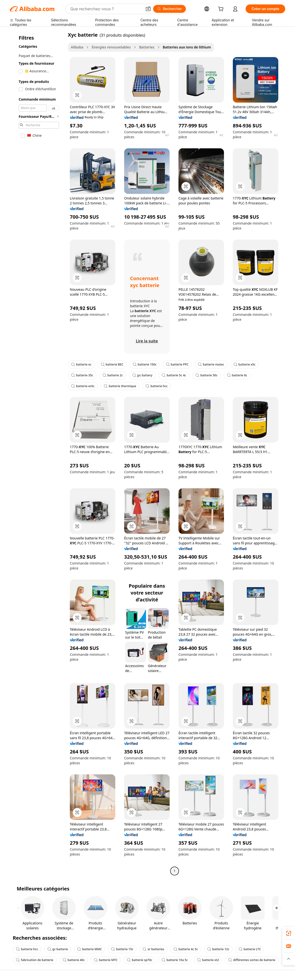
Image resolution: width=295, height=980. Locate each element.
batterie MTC (106, 960)
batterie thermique (120, 386)
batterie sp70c (140, 960)
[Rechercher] (170, 9)
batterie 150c (145, 364)
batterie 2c (113, 375)
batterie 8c (237, 375)
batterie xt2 (208, 960)
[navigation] (37, 453)
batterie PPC (177, 364)
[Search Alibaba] (106, 9)
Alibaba (77, 47)
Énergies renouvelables (111, 47)
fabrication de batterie (35, 960)
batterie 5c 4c (174, 375)
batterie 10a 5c (175, 960)
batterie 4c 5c (186, 949)
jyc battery (142, 375)
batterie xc (81, 364)
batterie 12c (218, 949)
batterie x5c (245, 364)
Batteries (147, 47)
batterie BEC (112, 364)
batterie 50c (206, 375)
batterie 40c (74, 960)
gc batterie (58, 949)
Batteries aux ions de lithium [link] (187, 47)
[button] (148, 9)
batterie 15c (122, 949)
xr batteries (153, 949)
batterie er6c (83, 386)
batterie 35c (82, 375)
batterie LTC (250, 949)
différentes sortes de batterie (252, 960)
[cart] (222, 9)
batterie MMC (89, 949)
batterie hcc (157, 386)
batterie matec (211, 364)
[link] (289, 933)
